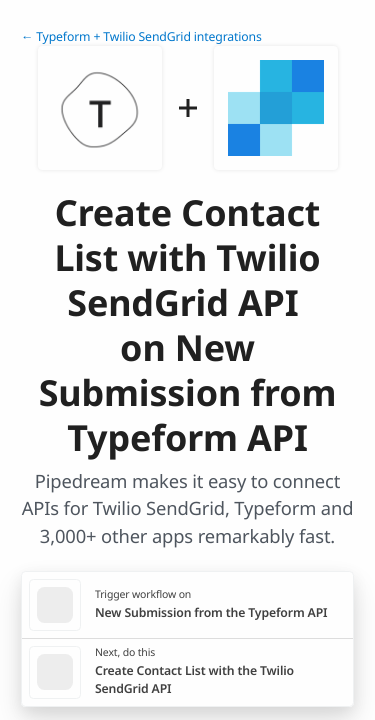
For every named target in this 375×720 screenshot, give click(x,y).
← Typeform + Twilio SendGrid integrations (141, 36)
